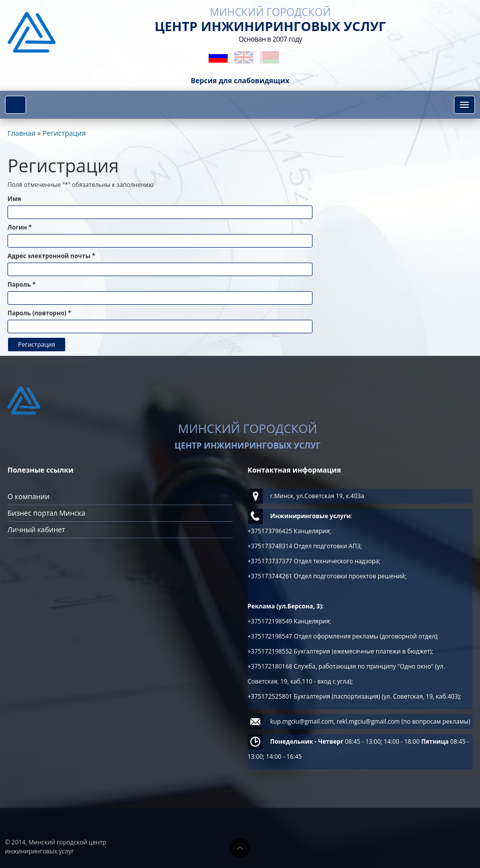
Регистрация (64, 133)
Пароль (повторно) (39, 313)
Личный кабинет (36, 529)
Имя (14, 199)
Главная (22, 133)
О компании (29, 496)
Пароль (22, 284)
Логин (20, 227)
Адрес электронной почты (51, 256)
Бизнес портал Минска (46, 513)
